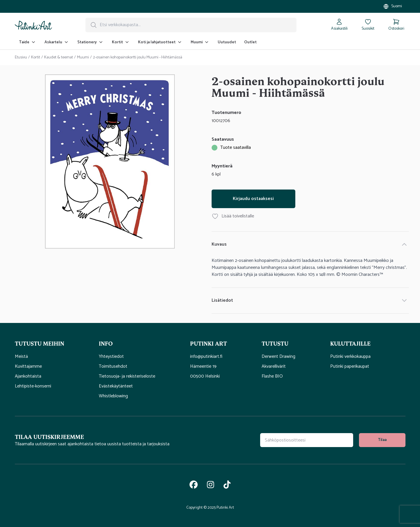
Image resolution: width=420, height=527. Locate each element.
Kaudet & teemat (59, 58)
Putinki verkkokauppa (350, 357)
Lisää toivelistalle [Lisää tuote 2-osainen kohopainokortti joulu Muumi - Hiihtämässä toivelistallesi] (233, 216)
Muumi (83, 58)
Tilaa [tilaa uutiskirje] (382, 440)
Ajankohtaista (28, 376)
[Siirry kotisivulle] (33, 25)
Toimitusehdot (113, 367)
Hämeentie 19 (203, 367)
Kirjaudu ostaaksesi (253, 199)
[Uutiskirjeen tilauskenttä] (307, 440)
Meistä (21, 357)
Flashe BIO (272, 376)
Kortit (36, 58)
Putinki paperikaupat (350, 367)
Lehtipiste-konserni (33, 386)
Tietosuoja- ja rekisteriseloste (127, 376)
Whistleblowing (113, 396)
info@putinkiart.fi (206, 357)
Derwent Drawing (278, 357)
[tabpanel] (110, 163)
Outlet (250, 42)
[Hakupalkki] (191, 25)
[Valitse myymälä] (393, 6)
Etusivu (21, 58)
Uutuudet (227, 42)
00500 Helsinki (205, 376)
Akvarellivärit (274, 367)
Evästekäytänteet (116, 386)
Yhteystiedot (111, 357)
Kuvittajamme (28, 367)
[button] (57, 343)
